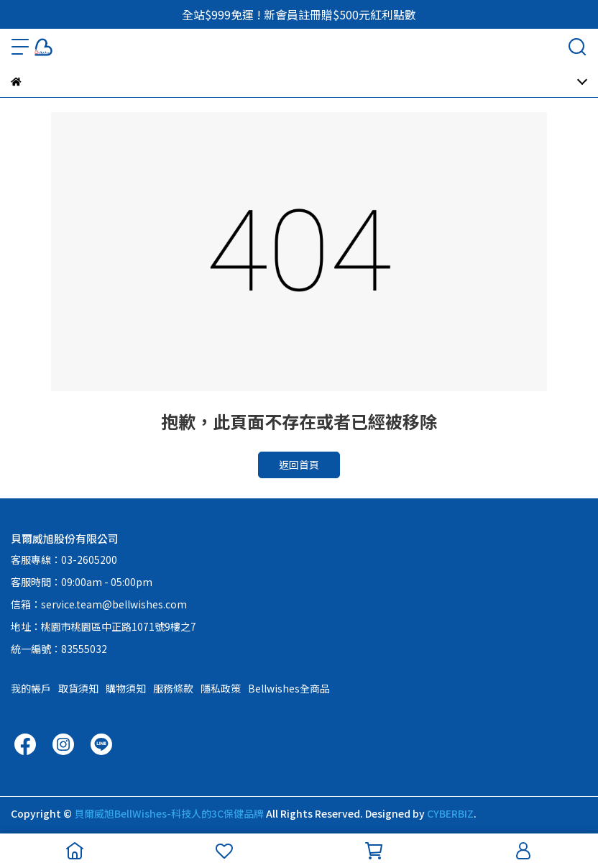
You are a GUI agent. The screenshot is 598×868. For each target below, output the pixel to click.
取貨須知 (78, 688)
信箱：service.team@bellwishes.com (99, 604)
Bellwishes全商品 (289, 688)
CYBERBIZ (450, 813)
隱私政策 (221, 688)
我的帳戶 (31, 688)
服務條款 (173, 688)
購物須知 (126, 688)
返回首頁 (299, 465)
